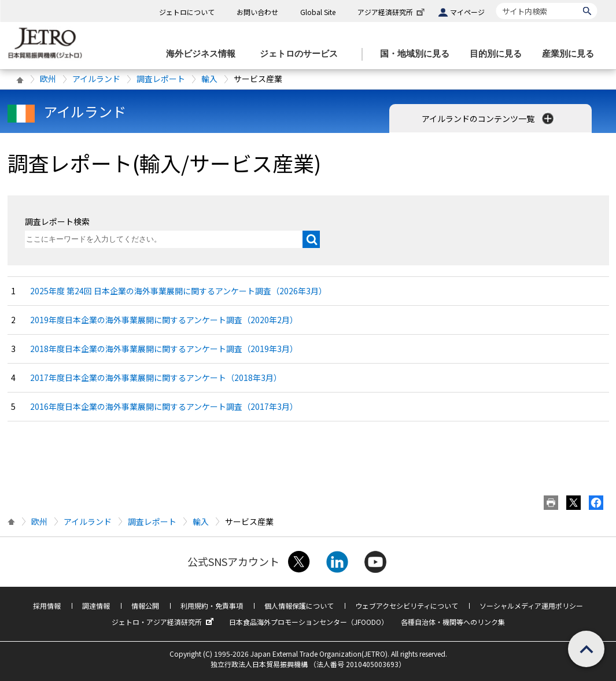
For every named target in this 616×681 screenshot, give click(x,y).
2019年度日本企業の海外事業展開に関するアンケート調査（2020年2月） (164, 320)
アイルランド (96, 79)
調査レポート (161, 79)
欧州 (48, 79)
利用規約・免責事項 (212, 606)
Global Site (318, 12)
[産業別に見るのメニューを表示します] (571, 54)
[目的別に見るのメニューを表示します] (499, 54)
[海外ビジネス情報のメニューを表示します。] (204, 54)
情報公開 (145, 606)
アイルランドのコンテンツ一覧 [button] (489, 119)
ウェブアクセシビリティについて (407, 606)
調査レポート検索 (57, 221)
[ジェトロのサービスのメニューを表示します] (302, 54)
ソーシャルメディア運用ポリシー (531, 606)
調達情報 (96, 606)
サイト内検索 (496, 3)
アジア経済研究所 (392, 12)
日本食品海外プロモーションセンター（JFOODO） (309, 622)
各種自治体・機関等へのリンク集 (453, 622)
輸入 (209, 79)
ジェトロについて (187, 12)
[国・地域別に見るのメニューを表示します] (418, 54)
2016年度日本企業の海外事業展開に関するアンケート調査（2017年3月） (164, 406)
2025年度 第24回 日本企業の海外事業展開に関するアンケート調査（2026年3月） (178, 291)
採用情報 (47, 606)
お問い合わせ (257, 12)
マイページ (467, 12)
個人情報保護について (299, 606)
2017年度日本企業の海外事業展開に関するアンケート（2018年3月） (156, 377)
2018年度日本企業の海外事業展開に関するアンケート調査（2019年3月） (164, 349)
